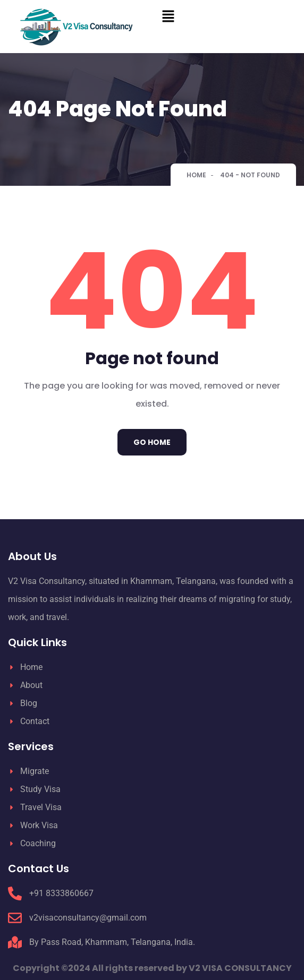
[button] (228, 16)
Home (196, 175)
